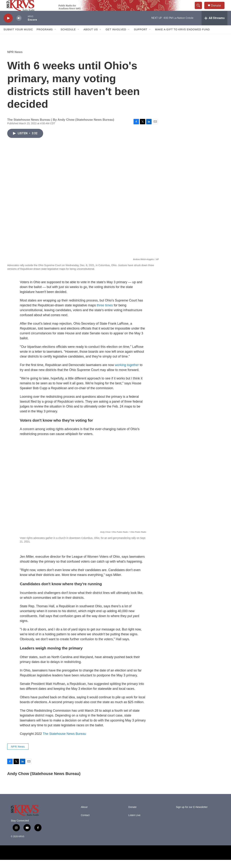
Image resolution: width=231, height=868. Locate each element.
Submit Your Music (18, 38)
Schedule (68, 38)
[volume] (19, 26)
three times (105, 313)
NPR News (15, 60)
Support (141, 38)
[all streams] (214, 26)
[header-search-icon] (200, 10)
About (84, 815)
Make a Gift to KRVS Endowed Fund (183, 38)
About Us (91, 38)
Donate (218, 9)
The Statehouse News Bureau (64, 742)
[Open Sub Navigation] (55, 38)
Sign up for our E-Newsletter (192, 815)
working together (127, 373)
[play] (8, 26)
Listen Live (134, 823)
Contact (85, 823)
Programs (45, 38)
